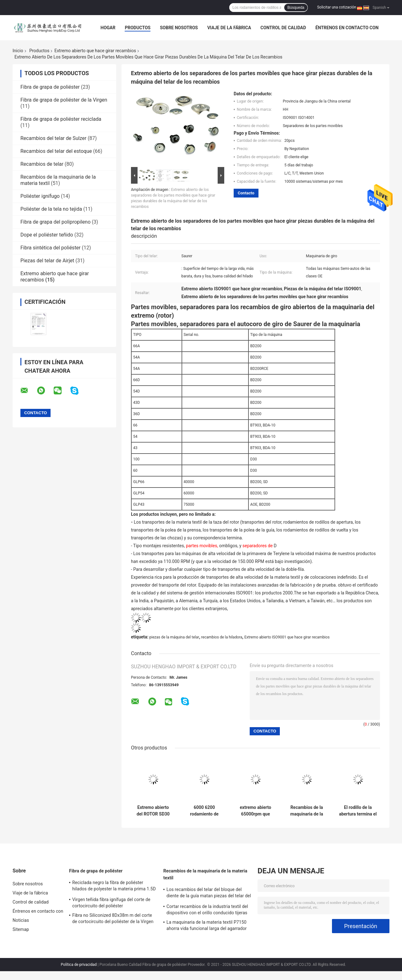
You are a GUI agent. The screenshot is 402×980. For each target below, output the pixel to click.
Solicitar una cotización (337, 7)
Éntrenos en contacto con (347, 28)
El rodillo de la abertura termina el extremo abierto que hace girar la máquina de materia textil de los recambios (358, 811)
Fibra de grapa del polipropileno (55, 222)
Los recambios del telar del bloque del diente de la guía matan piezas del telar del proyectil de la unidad (209, 894)
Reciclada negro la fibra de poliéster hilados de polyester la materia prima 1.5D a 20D (114, 887)
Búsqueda (296, 8)
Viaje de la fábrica (229, 28)
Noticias (21, 920)
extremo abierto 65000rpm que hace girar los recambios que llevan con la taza (255, 811)
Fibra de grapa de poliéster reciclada (61, 119)
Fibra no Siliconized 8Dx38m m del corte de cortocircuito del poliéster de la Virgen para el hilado (113, 919)
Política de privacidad (79, 965)
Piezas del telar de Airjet (47, 261)
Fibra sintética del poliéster (51, 248)
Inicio (18, 51)
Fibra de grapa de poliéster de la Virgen (64, 100)
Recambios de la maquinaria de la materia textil (205, 874)
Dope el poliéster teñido (47, 235)
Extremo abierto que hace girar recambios (95, 51)
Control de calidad (283, 28)
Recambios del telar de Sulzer (53, 138)
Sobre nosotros (179, 28)
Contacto (246, 193)
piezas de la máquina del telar (174, 637)
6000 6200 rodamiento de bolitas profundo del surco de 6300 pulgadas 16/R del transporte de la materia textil (204, 811)
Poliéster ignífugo (40, 196)
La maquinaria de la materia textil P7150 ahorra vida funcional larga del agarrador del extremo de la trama (206, 926)
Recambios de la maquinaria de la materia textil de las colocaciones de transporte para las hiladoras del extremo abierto (307, 811)
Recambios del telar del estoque (56, 151)
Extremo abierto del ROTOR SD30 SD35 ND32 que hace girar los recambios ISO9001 (153, 811)
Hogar (108, 28)
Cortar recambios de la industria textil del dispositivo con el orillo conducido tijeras (207, 910)
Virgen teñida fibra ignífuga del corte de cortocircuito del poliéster (111, 903)
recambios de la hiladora (222, 637)
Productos (138, 28)
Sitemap (21, 929)
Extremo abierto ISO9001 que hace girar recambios (287, 637)
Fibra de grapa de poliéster (50, 87)
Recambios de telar (42, 164)
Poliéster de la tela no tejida (51, 209)
